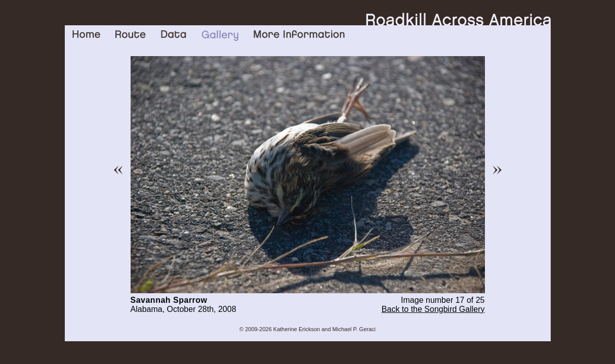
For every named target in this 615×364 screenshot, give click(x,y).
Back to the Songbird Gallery (433, 309)
